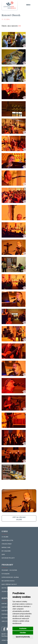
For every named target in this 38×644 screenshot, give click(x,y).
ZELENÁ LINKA (6, 591)
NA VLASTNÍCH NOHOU (8, 581)
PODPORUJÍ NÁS (6, 614)
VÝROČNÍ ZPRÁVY (7, 544)
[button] (14, 40)
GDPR (3, 555)
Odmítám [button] (23, 633)
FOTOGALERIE (6, 574)
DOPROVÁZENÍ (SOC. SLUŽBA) (10, 577)
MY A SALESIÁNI (6, 551)
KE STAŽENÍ (5, 618)
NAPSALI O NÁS (6, 547)
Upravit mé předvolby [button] (23, 637)
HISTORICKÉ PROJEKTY (8, 558)
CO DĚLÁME (5, 537)
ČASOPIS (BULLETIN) (7, 540)
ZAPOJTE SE (5, 621)
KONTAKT (4, 604)
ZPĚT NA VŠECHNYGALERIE (19, 518)
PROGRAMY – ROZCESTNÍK (9, 570)
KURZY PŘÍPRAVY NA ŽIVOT (9, 584)
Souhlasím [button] (23, 629)
